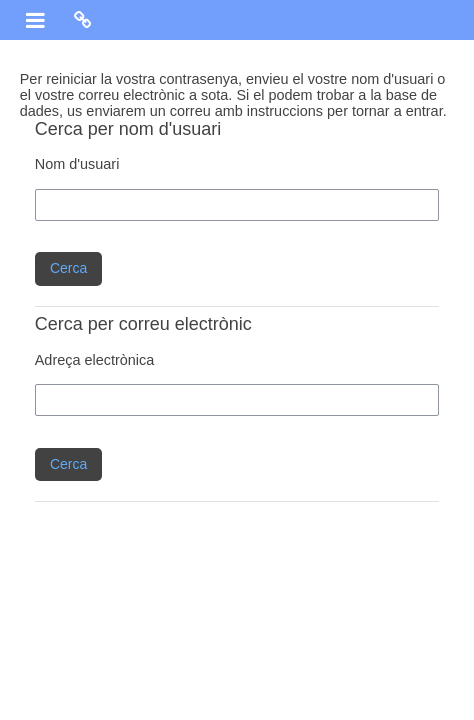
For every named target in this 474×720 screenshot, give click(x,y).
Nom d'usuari (77, 164)
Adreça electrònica (95, 360)
